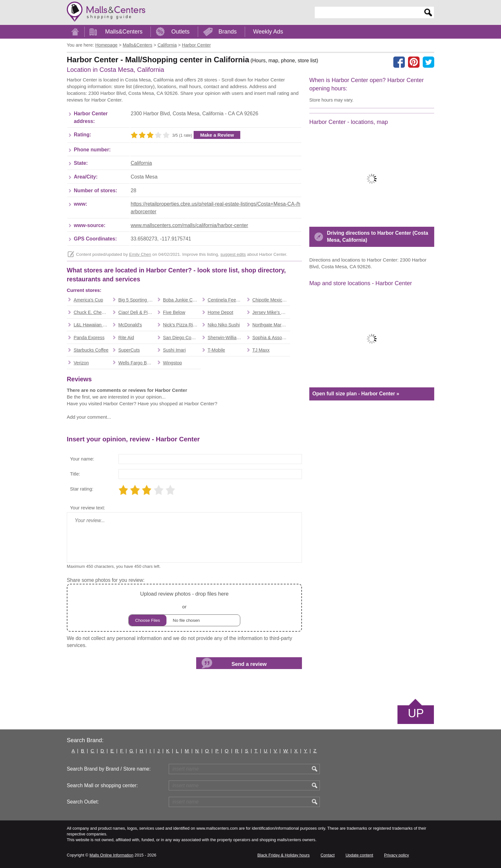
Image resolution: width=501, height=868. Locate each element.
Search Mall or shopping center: (102, 785)
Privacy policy (397, 855)
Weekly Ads (268, 32)
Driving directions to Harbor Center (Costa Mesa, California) (378, 236)
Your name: (82, 459)
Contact (328, 855)
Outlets (180, 32)
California (141, 163)
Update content (359, 855)
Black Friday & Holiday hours (283, 855)
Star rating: (82, 489)
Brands (228, 32)
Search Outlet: (83, 802)
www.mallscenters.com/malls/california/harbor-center (189, 225)
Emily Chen (140, 254)
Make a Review (217, 135)
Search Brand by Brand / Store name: (109, 769)
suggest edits (233, 254)
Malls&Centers (124, 32)
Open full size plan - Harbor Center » (356, 394)
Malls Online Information (111, 855)
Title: (75, 474)
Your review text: (88, 508)
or (184, 608)
